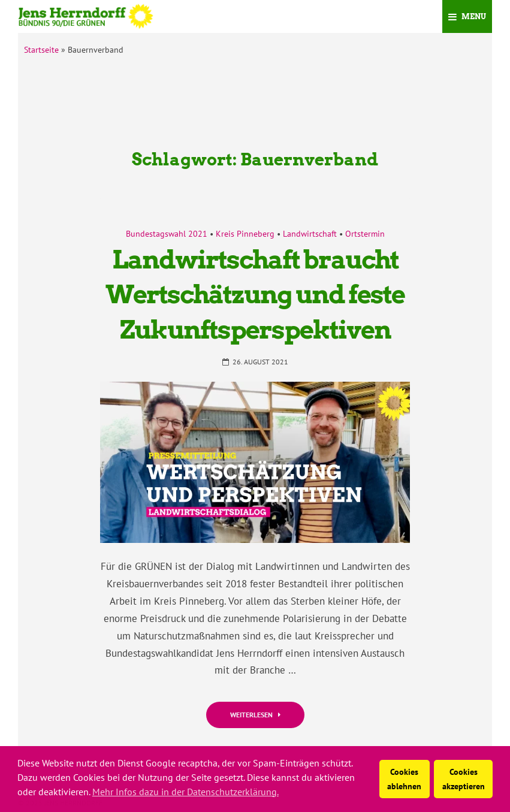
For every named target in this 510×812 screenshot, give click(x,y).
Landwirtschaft (310, 234)
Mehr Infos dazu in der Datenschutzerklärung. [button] (185, 792)
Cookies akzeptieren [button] (464, 779)
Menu (467, 16)
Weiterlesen (255, 715)
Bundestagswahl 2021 (167, 234)
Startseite (41, 50)
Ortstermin (365, 234)
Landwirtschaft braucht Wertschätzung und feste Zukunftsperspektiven (255, 295)
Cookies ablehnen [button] (404, 779)
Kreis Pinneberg (245, 234)
